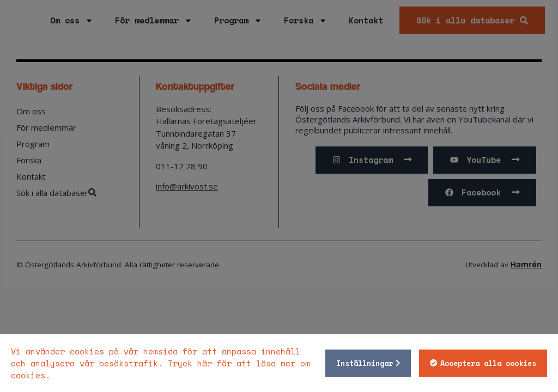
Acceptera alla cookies (488, 363)
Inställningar (365, 363)
